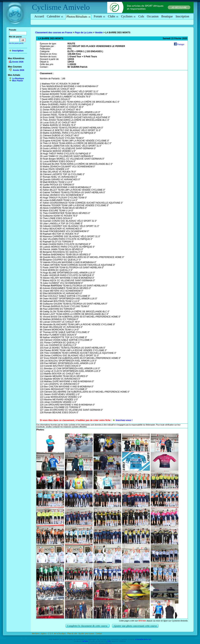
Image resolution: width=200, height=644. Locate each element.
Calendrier (55, 16)
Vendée (99, 33)
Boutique (167, 16)
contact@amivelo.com (143, 639)
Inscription (182, 16)
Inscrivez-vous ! (124, 420)
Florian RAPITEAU (52, 286)
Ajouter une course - (87, 634)
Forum (99, 16)
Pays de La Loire (83, 33)
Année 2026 (18, 62)
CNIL (109, 641)
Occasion (153, 16)
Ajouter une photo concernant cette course (135, 626)
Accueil (39, 16)
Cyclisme (47, 7)
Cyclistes (128, 16)
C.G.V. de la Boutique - (58, 634)
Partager (181, 44)
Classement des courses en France (54, 33)
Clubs (113, 16)
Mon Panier (18, 81)
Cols (141, 16)
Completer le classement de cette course (88, 626)
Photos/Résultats (78, 17)
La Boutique (18, 78)
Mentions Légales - (40, 634)
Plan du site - (73, 634)
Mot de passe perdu (16, 43)
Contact (99, 634)
